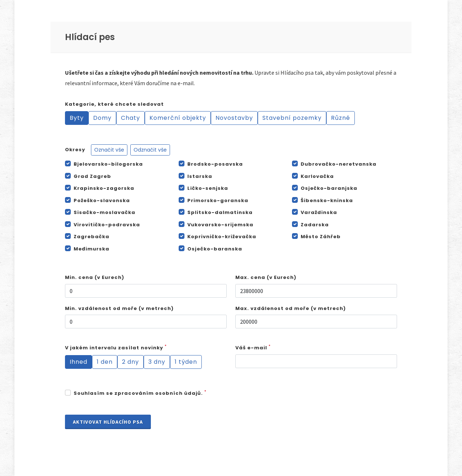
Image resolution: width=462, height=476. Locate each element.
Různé (341, 118)
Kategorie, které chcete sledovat (114, 104)
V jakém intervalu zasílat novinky (116, 348)
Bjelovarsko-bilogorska (108, 164)
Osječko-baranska (215, 249)
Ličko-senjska (208, 188)
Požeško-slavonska (102, 200)
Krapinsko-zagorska (104, 188)
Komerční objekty (178, 118)
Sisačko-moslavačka (104, 212)
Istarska (200, 176)
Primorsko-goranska (218, 200)
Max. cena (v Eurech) (266, 277)
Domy (102, 118)
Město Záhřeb (321, 237)
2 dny (130, 362)
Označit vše (109, 150)
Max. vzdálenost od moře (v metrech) (291, 308)
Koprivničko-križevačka (222, 237)
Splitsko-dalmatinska (220, 212)
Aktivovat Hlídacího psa (108, 422)
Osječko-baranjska (329, 188)
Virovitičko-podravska (107, 225)
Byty (77, 118)
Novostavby (234, 118)
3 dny (157, 362)
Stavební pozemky (292, 118)
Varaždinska (319, 212)
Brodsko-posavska (215, 164)
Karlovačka (317, 176)
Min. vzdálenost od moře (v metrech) (119, 308)
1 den (105, 362)
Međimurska (91, 249)
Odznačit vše (150, 150)
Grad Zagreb (92, 176)
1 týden (186, 362)
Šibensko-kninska (327, 200)
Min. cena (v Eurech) (95, 277)
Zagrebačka (91, 237)
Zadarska (315, 225)
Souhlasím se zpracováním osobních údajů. (140, 393)
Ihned (79, 362)
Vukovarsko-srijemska (220, 225)
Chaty (130, 118)
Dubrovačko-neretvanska (339, 164)
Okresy (117, 150)
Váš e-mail (253, 348)
